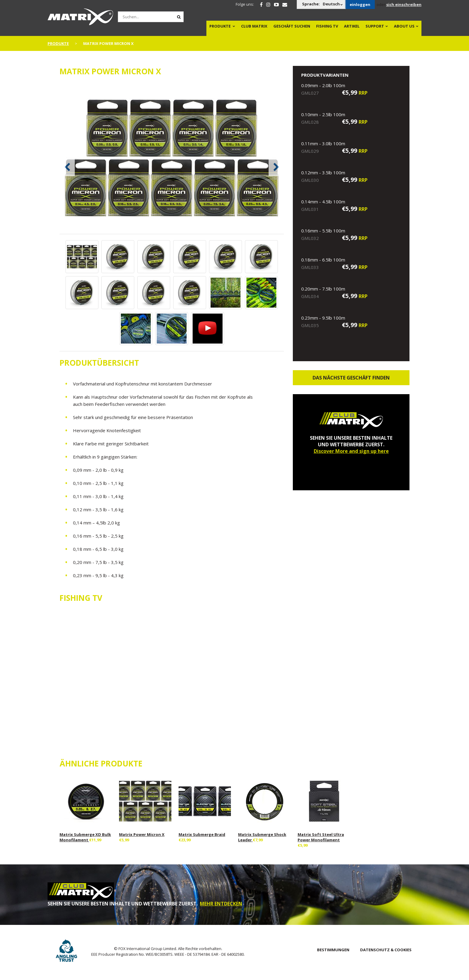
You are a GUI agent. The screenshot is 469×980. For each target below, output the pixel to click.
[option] (172, 158)
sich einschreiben (404, 4)
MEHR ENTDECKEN (221, 904)
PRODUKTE (220, 26)
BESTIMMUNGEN (333, 950)
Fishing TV (327, 26)
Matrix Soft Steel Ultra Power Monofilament (321, 837)
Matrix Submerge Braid (202, 834)
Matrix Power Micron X (142, 834)
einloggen (360, 4)
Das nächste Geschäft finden (351, 378)
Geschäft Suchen (292, 26)
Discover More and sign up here (351, 451)
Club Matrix (254, 26)
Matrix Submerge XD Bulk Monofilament (85, 837)
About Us (404, 26)
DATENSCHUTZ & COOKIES (386, 950)
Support (375, 26)
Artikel (352, 26)
